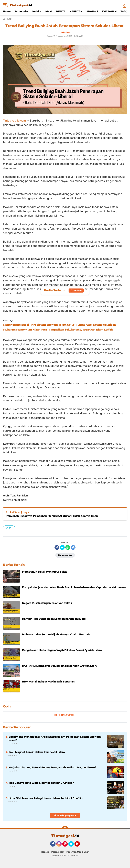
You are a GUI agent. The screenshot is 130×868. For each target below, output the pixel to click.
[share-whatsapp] (68, 547)
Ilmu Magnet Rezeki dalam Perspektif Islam (37, 752)
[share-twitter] (62, 547)
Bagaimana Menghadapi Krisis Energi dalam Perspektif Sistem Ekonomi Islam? (55, 739)
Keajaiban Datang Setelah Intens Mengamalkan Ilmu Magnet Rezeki (52, 767)
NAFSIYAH (76, 11)
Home (7, 11)
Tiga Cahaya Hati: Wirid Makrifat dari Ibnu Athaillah (41, 783)
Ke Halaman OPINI (65, 715)
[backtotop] (65, 829)
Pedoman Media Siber (78, 852)
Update (76, 290)
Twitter (73, 845)
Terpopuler (21, 11)
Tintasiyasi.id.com (14, 121)
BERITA (61, 11)
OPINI (48, 11)
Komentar (65, 555)
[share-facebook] (57, 547)
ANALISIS (92, 11)
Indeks (37, 11)
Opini (7, 706)
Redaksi (45, 852)
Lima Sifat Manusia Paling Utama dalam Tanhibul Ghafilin (45, 798)
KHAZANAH (109, 11)
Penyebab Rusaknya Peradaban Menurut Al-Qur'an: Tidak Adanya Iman (52, 516)
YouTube (80, 845)
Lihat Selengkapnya (65, 815)
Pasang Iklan (58, 852)
